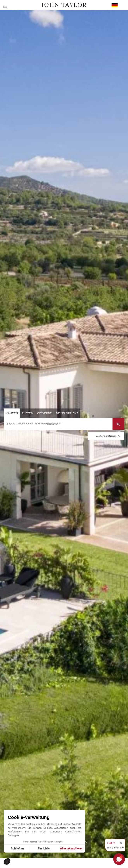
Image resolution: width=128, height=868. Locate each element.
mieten (28, 413)
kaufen (12, 413)
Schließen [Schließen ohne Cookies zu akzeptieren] (17, 849)
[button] (8, 861)
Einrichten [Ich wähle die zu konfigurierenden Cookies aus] (45, 849)
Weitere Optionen (106, 436)
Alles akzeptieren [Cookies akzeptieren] (72, 849)
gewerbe (45, 413)
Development (67, 413)
